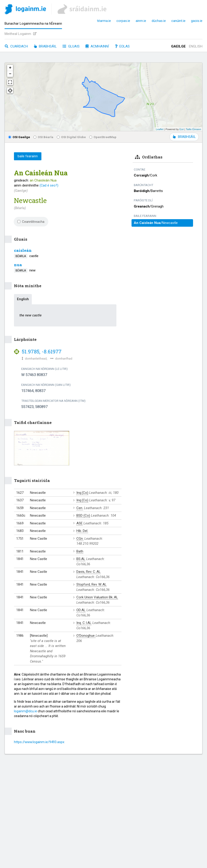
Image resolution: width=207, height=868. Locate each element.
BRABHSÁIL (184, 137)
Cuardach (16, 46)
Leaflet (160, 129)
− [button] (10, 74)
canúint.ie (178, 21)
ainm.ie (141, 21)
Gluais (71, 46)
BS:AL (81, 559)
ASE (79, 523)
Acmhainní (97, 46)
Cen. (80, 508)
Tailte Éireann (193, 129)
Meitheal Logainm (20, 34)
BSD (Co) (83, 516)
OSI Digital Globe (71, 137)
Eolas (122, 46)
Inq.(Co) (82, 493)
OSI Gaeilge (19, 137)
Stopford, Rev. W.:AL (91, 584)
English (196, 46)
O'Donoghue (86, 636)
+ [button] (10, 68)
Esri (182, 129)
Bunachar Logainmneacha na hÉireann (33, 24)
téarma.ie (104, 21)
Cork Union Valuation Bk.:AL (97, 597)
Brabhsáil (45, 46)
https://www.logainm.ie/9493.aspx (39, 742)
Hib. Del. (82, 531)
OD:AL (81, 610)
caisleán (23, 250)
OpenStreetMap (103, 137)
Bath (80, 551)
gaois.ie (197, 21)
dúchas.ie (159, 21)
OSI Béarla (43, 137)
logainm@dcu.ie (26, 711)
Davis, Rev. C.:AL (89, 572)
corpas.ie (123, 21)
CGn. (80, 539)
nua (18, 265)
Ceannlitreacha (31, 222)
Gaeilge (178, 46)
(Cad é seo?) (49, 185)
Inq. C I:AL (84, 623)
